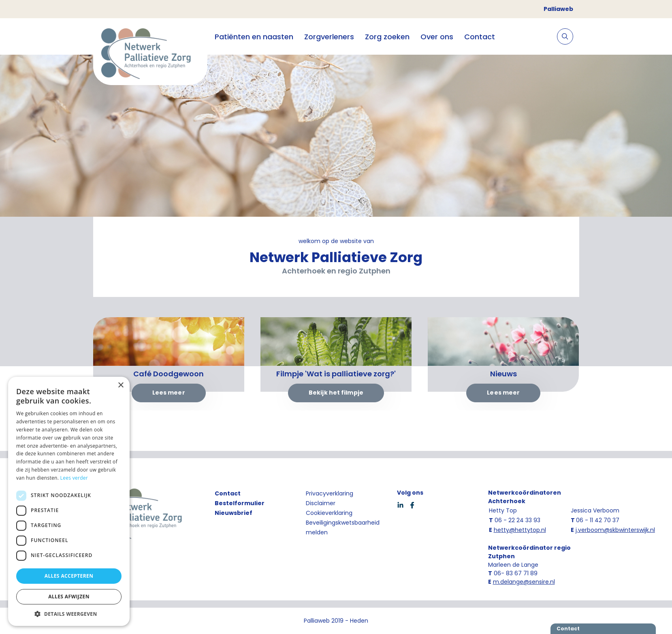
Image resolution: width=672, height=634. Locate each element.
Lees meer (169, 393)
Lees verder (74, 478)
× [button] (121, 385)
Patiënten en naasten (254, 37)
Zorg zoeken (387, 37)
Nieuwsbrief (234, 513)
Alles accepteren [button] (69, 576)
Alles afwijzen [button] (69, 597)
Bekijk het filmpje (336, 393)
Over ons (437, 37)
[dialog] (69, 501)
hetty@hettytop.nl (520, 530)
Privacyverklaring (330, 493)
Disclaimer (321, 503)
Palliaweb (558, 9)
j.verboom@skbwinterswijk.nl (615, 530)
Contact (480, 37)
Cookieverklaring (329, 513)
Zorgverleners (329, 37)
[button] (69, 614)
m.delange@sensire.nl (524, 582)
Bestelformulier (240, 503)
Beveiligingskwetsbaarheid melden (343, 527)
